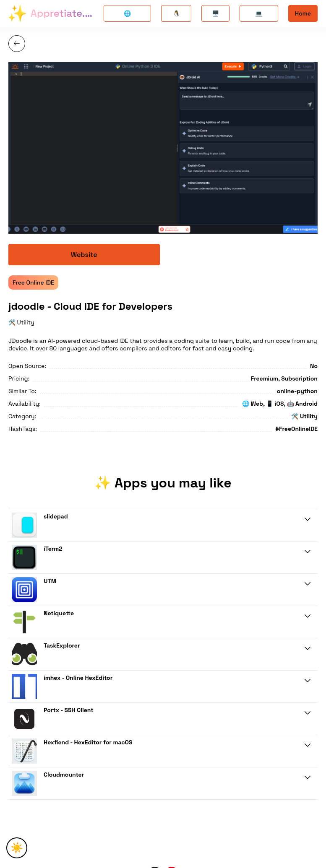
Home (303, 13)
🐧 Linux (176, 16)
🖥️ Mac (215, 16)
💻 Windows (259, 16)
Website (84, 255)
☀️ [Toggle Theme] (17, 848)
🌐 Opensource (127, 16)
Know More (297, 538)
